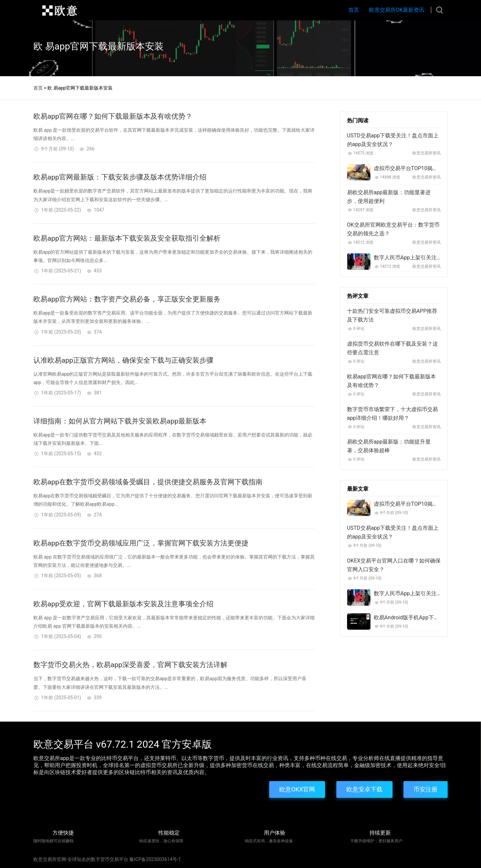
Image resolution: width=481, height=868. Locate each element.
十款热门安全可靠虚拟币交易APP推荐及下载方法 (392, 315)
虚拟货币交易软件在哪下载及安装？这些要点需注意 (392, 348)
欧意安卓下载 (364, 789)
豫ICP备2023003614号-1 (155, 859)
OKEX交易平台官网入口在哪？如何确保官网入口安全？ (394, 565)
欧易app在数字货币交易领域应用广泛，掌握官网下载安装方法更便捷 (141, 543)
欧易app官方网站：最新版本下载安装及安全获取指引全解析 (127, 238)
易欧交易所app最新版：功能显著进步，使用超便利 (389, 197)
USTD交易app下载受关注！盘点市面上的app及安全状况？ (393, 140)
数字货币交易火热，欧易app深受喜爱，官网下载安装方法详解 (130, 665)
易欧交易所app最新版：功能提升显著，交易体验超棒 (389, 446)
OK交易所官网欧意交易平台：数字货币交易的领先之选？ (393, 229)
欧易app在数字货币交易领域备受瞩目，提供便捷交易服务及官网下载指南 (148, 482)
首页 (354, 10)
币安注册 (426, 789)
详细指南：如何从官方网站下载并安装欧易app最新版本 (120, 421)
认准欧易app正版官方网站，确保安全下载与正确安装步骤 (123, 360)
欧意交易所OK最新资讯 (397, 10)
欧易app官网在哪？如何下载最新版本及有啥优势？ (113, 116)
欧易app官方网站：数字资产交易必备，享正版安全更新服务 (127, 299)
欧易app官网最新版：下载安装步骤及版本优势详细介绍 (120, 177)
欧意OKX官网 (297, 789)
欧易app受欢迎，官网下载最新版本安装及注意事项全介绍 (123, 604)
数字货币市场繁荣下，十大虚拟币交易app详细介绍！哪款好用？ (392, 414)
